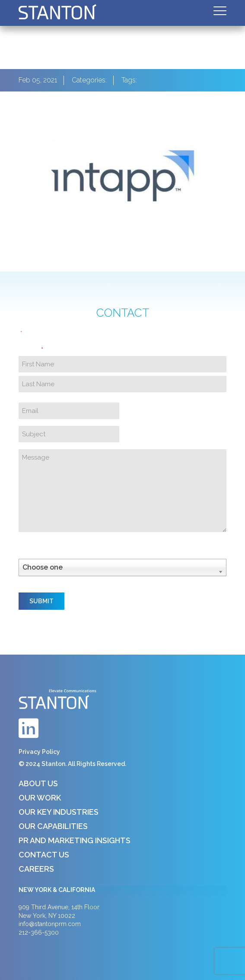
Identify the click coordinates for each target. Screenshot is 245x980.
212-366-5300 (39, 933)
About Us (38, 783)
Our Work (40, 798)
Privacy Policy (39, 752)
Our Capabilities (53, 826)
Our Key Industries (59, 812)
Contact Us (44, 855)
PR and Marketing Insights (75, 840)
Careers (36, 869)
